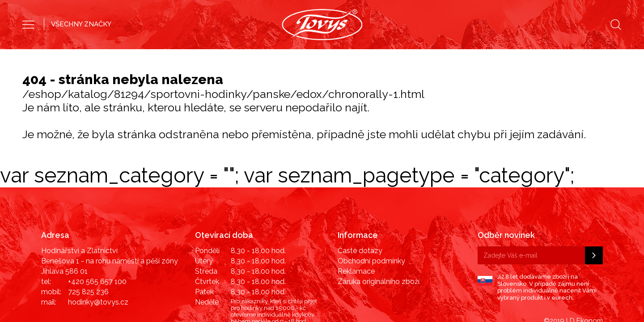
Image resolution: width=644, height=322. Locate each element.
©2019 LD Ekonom (573, 275)
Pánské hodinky (282, 56)
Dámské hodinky (361, 56)
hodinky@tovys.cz (98, 256)
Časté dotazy (360, 205)
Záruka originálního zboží (379, 236)
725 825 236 (88, 246)
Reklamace (356, 226)
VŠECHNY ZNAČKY (81, 24)
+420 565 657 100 (97, 236)
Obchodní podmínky (371, 215)
